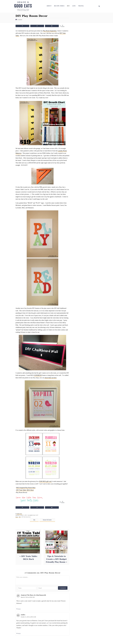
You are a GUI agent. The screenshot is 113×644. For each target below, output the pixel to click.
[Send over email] (52, 26)
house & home (47, 520)
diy (34, 520)
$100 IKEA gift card (45, 481)
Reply (19, 609)
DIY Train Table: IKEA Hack (25, 490)
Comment (63, 588)
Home (17, 517)
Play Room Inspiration (50, 31)
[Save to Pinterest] (22, 26)
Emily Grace (19, 514)
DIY (20, 517)
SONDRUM (38, 375)
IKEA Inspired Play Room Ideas (26, 488)
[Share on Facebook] (37, 26)
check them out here (51, 378)
